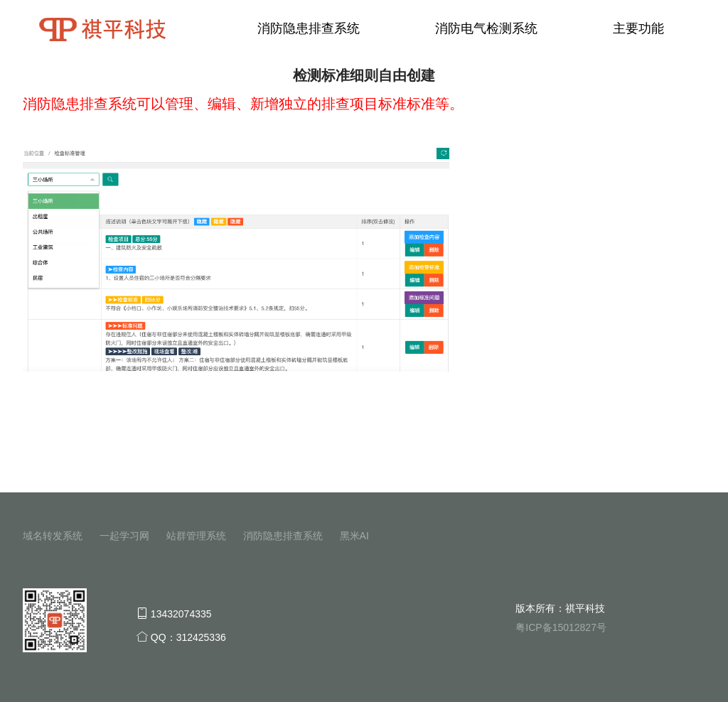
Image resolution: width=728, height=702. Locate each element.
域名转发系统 (53, 536)
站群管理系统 (196, 536)
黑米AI (354, 536)
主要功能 (638, 28)
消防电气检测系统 (486, 28)
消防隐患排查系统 (309, 28)
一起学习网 (124, 536)
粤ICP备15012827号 (561, 627)
